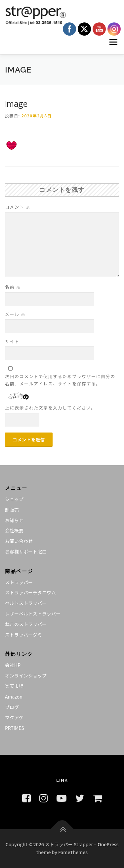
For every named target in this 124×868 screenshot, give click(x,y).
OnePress (108, 844)
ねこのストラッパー (26, 624)
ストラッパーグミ (23, 635)
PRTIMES (15, 728)
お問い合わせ (19, 541)
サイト (12, 341)
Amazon (14, 697)
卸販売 (12, 510)
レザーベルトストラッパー (33, 614)
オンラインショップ (26, 675)
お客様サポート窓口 (26, 552)
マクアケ (14, 717)
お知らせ (14, 520)
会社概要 (14, 530)
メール (15, 314)
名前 (13, 287)
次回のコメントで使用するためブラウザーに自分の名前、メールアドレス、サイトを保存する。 (60, 380)
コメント (18, 207)
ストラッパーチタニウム (30, 592)
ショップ (14, 499)
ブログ (12, 707)
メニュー (113, 42)
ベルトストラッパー (26, 603)
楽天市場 (14, 686)
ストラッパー (19, 582)
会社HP (13, 665)
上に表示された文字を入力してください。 (50, 408)
